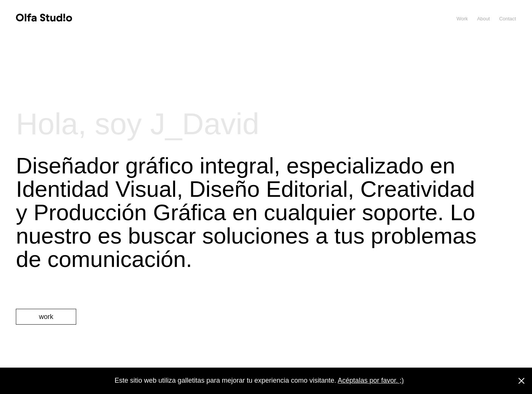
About (483, 19)
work (46, 317)
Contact (508, 19)
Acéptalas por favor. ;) (371, 380)
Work (462, 19)
